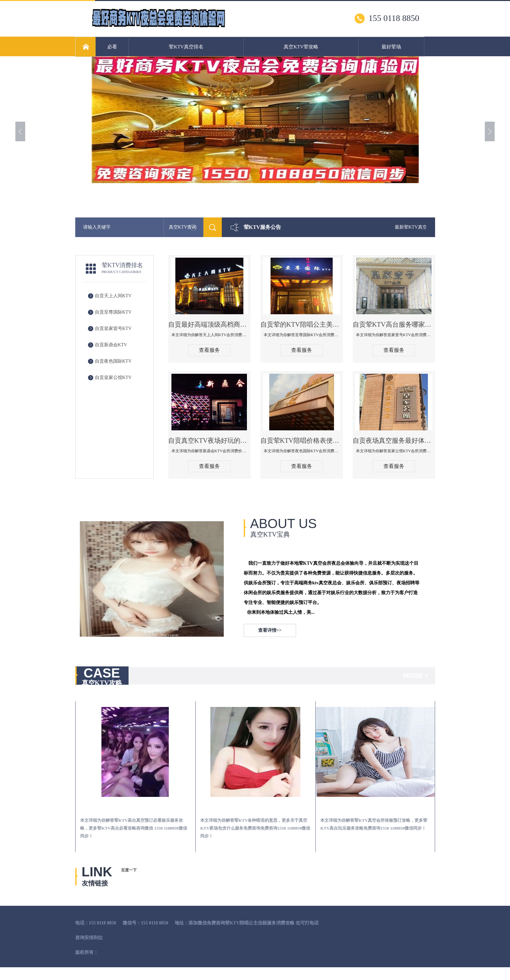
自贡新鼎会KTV (111, 345)
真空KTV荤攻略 (301, 47)
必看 (112, 47)
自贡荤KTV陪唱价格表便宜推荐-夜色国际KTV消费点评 (302, 440)
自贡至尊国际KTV (113, 312)
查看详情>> (270, 630)
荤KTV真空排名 (186, 47)
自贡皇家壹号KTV (113, 328)
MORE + (416, 676)
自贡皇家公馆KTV (113, 378)
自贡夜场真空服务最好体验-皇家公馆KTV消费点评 (394, 440)
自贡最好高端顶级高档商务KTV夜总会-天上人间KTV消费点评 (209, 324)
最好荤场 (391, 47)
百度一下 (129, 870)
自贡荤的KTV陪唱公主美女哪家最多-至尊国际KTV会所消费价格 (302, 324)
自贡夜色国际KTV (113, 361)
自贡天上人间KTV (113, 296)
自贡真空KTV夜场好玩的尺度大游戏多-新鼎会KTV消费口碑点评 (209, 440)
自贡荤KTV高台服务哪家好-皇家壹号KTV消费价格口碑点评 (394, 324)
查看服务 (209, 350)
